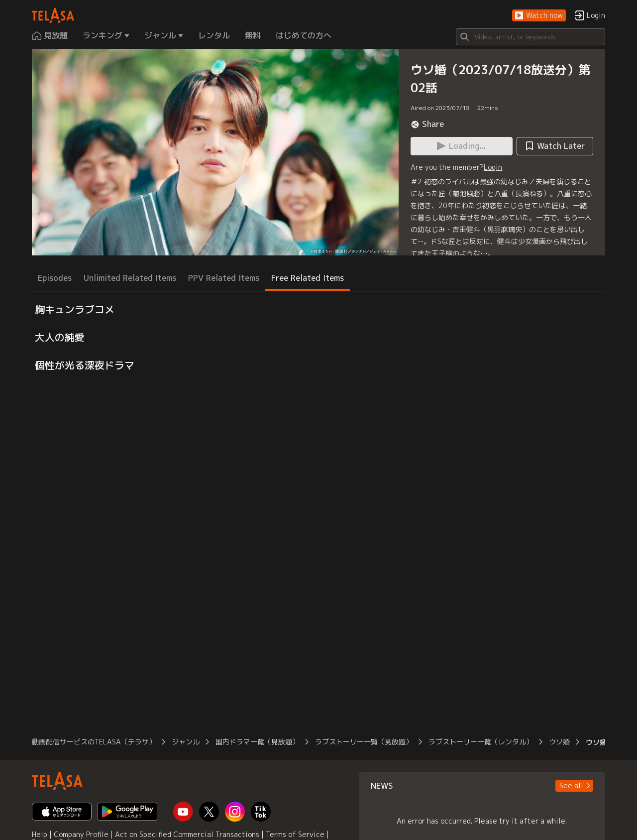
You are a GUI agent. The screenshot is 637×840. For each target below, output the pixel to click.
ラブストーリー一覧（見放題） (364, 742)
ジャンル (186, 742)
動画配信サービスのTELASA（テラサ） (94, 742)
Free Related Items (308, 278)
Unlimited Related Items (130, 278)
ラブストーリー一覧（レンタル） (481, 742)
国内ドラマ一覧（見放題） (257, 742)
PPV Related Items (224, 278)
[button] (539, 16)
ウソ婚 (559, 742)
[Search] (531, 37)
